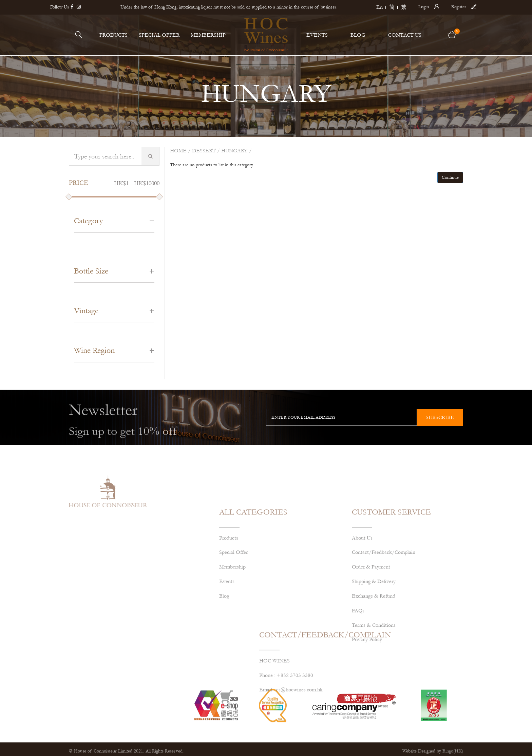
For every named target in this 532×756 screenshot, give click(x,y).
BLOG (358, 35)
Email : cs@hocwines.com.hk (291, 712)
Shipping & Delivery (374, 627)
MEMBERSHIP (208, 35)
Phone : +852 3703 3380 (286, 697)
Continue (450, 177)
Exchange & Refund (374, 641)
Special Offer (233, 598)
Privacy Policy (367, 685)
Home (178, 151)
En (379, 7)
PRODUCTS (113, 35)
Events (227, 627)
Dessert (204, 151)
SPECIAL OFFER (159, 35)
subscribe (440, 417)
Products (229, 583)
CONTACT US (405, 35)
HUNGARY (234, 151)
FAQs (358, 656)
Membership (232, 612)
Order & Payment (371, 612)
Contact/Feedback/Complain (384, 598)
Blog (224, 641)
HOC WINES (274, 683)
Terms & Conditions (374, 670)
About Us (362, 583)
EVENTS (317, 35)
